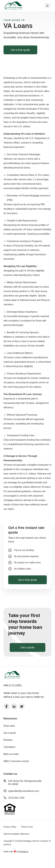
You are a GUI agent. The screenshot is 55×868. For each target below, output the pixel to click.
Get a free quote (20, 50)
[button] (47, 6)
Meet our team (11, 754)
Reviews (8, 740)
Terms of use (27, 827)
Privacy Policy (10, 827)
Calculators (9, 747)
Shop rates (9, 726)
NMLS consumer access (16, 761)
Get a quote (10, 733)
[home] (14, 6)
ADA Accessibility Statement (16, 834)
